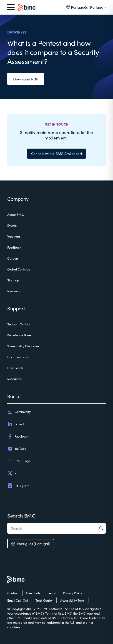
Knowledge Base (19, 335)
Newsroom (15, 291)
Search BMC (21, 515)
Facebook (18, 436)
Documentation (18, 357)
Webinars (14, 236)
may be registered (48, 622)
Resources (14, 379)
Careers (13, 258)
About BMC (15, 215)
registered (20, 622)
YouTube (17, 449)
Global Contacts (19, 269)
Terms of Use (54, 613)
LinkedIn (17, 424)
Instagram (18, 486)
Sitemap (13, 280)
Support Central (19, 324)
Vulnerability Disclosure (23, 346)
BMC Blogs (19, 461)
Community (19, 412)
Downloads (15, 368)
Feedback (14, 247)
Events (12, 225)
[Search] (103, 528)
